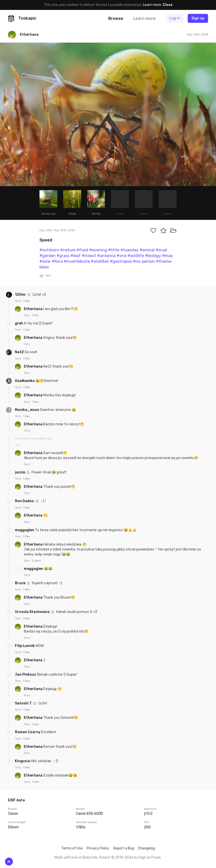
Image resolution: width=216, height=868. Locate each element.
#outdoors (49, 250)
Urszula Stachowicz (33, 612)
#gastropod (121, 261)
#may (167, 256)
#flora (57, 261)
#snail (161, 250)
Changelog (146, 848)
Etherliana (34, 309)
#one (122, 256)
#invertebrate (77, 261)
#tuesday (129, 250)
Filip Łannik (25, 646)
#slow (45, 261)
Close (167, 5)
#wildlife (136, 256)
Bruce (20, 583)
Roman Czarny (28, 732)
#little (114, 250)
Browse (116, 18)
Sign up (198, 18)
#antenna (106, 256)
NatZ (20, 352)
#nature (68, 250)
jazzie (20, 472)
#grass (63, 256)
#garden (48, 256)
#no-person (144, 261)
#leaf (76, 256)
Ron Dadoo (25, 501)
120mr (21, 295)
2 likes (36, 561)
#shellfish (100, 261)
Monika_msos (27, 410)
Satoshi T (24, 703)
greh (19, 323)
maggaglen (25, 530)
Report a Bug (124, 848)
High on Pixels (150, 857)
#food (82, 250)
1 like (26, 301)
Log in (175, 18)
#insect (89, 256)
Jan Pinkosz (26, 675)
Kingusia (23, 761)
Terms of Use (72, 848)
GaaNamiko (25, 381)
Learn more (152, 5)
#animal (147, 250)
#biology (153, 256)
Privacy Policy (98, 848)
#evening (98, 250)
